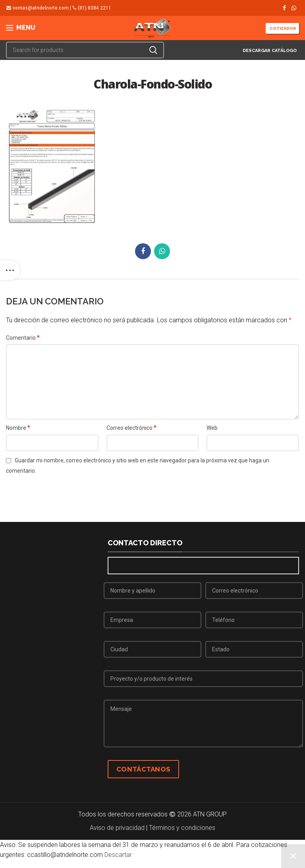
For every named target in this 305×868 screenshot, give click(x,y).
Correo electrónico (131, 428)
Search (153, 50)
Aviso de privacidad (117, 828)
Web (212, 428)
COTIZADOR (282, 28)
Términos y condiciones (182, 828)
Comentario (23, 338)
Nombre (18, 428)
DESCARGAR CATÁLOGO (269, 51)
